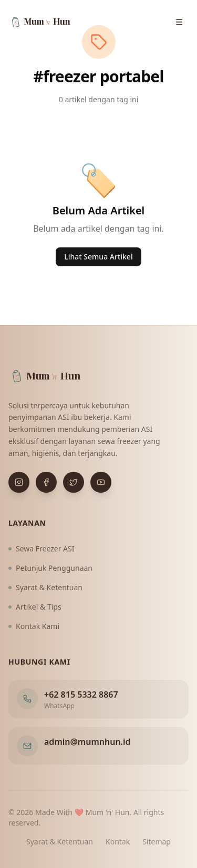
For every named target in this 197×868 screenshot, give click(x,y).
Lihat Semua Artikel (98, 257)
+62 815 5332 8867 (81, 695)
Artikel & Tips (35, 607)
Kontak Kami (34, 626)
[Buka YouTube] (101, 482)
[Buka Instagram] (19, 482)
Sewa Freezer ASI (42, 549)
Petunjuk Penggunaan (50, 568)
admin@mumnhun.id (87, 742)
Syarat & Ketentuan (45, 587)
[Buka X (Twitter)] (74, 482)
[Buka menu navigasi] (179, 22)
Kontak (118, 842)
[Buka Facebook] (46, 482)
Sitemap (157, 842)
